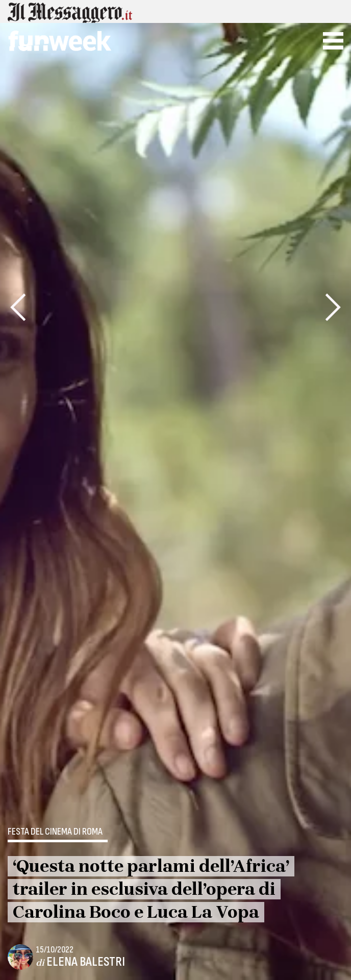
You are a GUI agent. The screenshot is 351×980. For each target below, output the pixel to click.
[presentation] (18, 307)
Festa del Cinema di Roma (55, 832)
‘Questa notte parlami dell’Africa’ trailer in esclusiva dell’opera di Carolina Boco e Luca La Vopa (151, 889)
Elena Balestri (86, 962)
